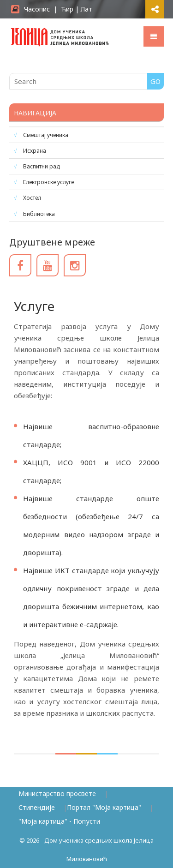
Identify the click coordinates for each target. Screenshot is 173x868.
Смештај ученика (46, 135)
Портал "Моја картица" (104, 807)
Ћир (67, 9)
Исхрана (35, 151)
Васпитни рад (42, 166)
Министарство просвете (57, 793)
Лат (86, 9)
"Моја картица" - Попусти (59, 821)
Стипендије (37, 807)
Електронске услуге (48, 182)
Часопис (30, 9)
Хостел (32, 198)
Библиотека (39, 214)
